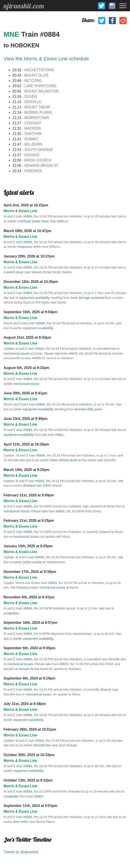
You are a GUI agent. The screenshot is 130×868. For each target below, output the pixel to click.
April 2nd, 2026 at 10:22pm (26, 205)
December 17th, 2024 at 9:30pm (30, 572)
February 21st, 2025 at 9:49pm (29, 495)
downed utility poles (88, 409)
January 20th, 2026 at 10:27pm (29, 256)
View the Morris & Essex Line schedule (46, 59)
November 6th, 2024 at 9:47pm (29, 597)
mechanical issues (17, 353)
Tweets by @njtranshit (21, 852)
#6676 (73, 353)
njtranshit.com (24, 6)
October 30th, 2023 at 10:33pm (29, 755)
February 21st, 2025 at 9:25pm (29, 521)
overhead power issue (33, 221)
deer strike (21, 822)
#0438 (36, 358)
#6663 (38, 796)
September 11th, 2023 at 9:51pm (30, 806)
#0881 (60, 435)
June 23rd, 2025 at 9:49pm (25, 419)
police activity (32, 562)
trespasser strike (29, 247)
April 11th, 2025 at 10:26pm (26, 444)
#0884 (28, 216)
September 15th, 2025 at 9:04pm (30, 312)
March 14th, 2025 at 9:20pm (26, 470)
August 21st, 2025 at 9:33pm (27, 337)
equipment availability (34, 298)
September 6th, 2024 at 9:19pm (29, 678)
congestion (11, 613)
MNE (12, 34)
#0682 (60, 511)
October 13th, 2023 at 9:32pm (28, 780)
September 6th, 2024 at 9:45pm (29, 648)
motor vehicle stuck (63, 460)
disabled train (32, 486)
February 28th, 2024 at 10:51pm (30, 729)
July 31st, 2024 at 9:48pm (25, 704)
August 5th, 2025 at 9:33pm (26, 368)
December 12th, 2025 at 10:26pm (31, 282)
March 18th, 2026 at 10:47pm (27, 231)
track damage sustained (88, 298)
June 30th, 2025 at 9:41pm (25, 393)
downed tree (42, 745)
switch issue (15, 272)
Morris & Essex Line (20, 211)
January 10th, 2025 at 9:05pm (28, 546)
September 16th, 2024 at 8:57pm (30, 623)
